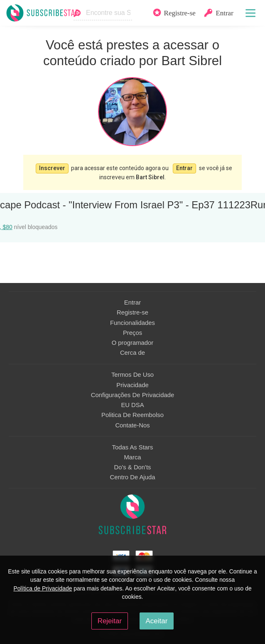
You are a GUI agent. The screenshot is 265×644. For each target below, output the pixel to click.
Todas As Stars (133, 447)
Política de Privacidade (43, 588)
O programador (133, 343)
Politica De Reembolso (132, 415)
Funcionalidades (132, 323)
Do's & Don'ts (133, 467)
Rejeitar (110, 621)
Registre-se (132, 312)
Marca (132, 457)
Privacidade (132, 385)
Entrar (184, 168)
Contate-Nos (132, 425)
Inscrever (52, 168)
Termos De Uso (132, 375)
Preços (132, 333)
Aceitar (157, 621)
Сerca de (132, 353)
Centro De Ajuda (133, 477)
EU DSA (132, 405)
